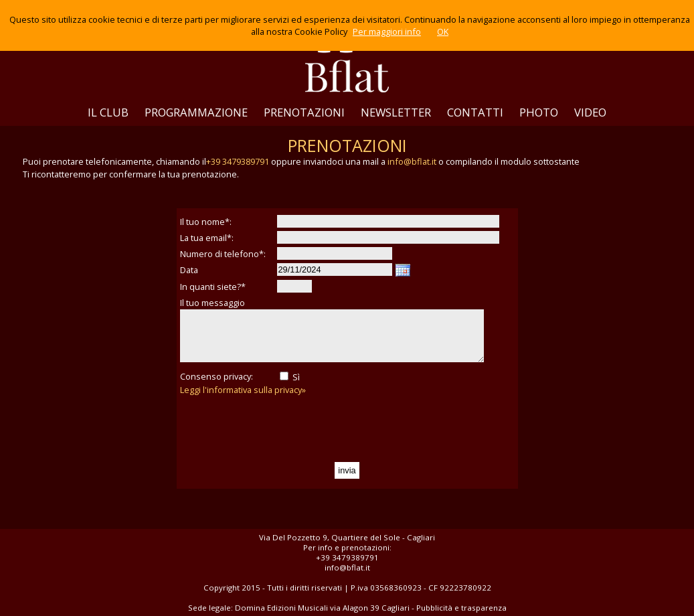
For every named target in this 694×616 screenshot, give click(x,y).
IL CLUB (108, 112)
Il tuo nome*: (206, 222)
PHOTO (539, 112)
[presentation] (282, 429)
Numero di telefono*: (223, 254)
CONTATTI (475, 112)
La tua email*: (207, 238)
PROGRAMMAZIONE (196, 112)
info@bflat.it (412, 161)
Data (189, 270)
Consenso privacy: (216, 376)
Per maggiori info (387, 31)
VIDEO (590, 112)
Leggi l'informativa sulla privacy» (243, 390)
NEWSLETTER (396, 112)
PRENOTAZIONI (304, 112)
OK (443, 31)
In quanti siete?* (213, 287)
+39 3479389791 (238, 161)
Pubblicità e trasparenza (461, 608)
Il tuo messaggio (212, 303)
